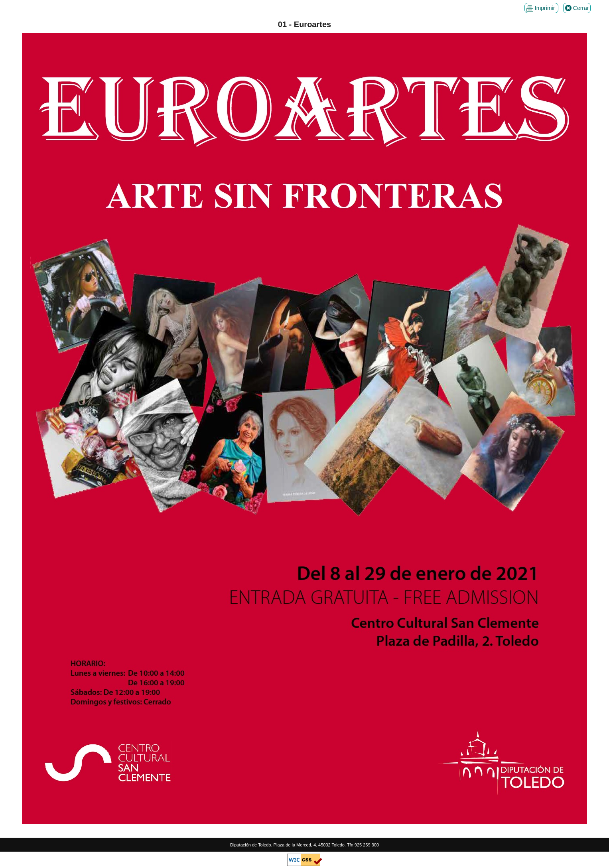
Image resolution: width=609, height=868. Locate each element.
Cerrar (577, 8)
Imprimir (541, 8)
